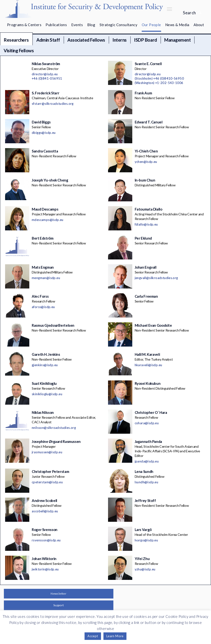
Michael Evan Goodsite (153, 325)
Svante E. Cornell (148, 64)
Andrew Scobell (44, 500)
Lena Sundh (144, 471)
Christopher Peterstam (50, 471)
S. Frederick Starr (45, 93)
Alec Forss (40, 296)
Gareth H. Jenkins (46, 354)
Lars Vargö (143, 530)
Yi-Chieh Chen (146, 151)
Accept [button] (93, 636)
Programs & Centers (24, 25)
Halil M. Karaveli (147, 354)
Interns (120, 40)
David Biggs (41, 122)
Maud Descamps (45, 209)
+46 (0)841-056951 (47, 78)
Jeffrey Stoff (145, 500)
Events (77, 25)
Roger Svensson (45, 530)
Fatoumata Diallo (148, 209)
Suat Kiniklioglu (44, 383)
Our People (151, 25)
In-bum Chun (145, 180)
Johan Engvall (146, 267)
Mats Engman (43, 267)
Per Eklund (143, 238)
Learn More (115, 636)
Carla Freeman (146, 296)
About (199, 25)
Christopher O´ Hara (151, 412)
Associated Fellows (86, 40)
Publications (56, 25)
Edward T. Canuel (149, 122)
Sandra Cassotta (45, 151)
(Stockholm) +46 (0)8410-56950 (159, 78)
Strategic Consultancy (118, 25)
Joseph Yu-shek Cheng (50, 180)
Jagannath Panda (148, 441)
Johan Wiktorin (44, 559)
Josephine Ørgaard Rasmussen (56, 441)
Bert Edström (43, 238)
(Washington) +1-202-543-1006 (159, 83)
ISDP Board (145, 40)
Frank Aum (143, 93)
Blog (91, 25)
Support (59, 605)
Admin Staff (48, 40)
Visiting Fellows (19, 50)
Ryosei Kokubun (148, 383)
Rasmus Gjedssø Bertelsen (53, 325)
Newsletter (59, 594)
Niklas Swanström (46, 64)
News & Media (177, 25)
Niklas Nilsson (43, 412)
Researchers (16, 40)
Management (177, 40)
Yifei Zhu (142, 559)
